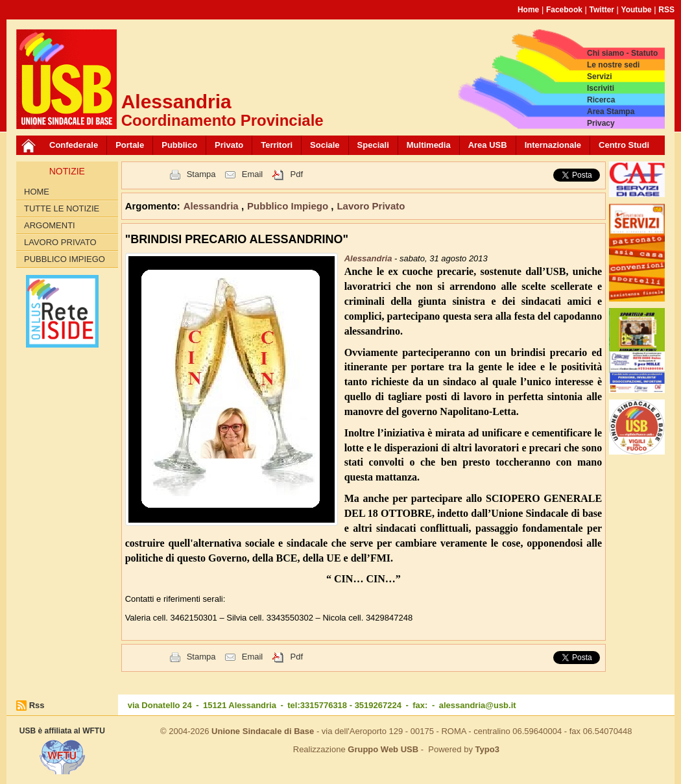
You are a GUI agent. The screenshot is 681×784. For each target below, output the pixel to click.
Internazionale (553, 145)
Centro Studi (624, 145)
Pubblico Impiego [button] (289, 206)
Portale (130, 145)
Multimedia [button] (429, 145)
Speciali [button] (373, 145)
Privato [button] (229, 145)
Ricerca (601, 100)
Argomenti (50, 225)
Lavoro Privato (60, 242)
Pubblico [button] (179, 145)
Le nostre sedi (613, 65)
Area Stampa (611, 112)
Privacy (601, 123)
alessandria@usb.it (478, 705)
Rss (37, 705)
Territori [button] (277, 145)
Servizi (600, 77)
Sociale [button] (325, 145)
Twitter (602, 10)
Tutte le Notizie (62, 208)
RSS (666, 10)
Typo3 (487, 749)
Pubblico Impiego (65, 259)
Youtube (637, 10)
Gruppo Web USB (383, 749)
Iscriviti (601, 88)
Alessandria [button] (212, 206)
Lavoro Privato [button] (371, 206)
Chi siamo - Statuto (622, 53)
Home (528, 10)
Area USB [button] (488, 145)
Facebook (564, 10)
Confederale (74, 145)
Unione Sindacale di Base (263, 731)
